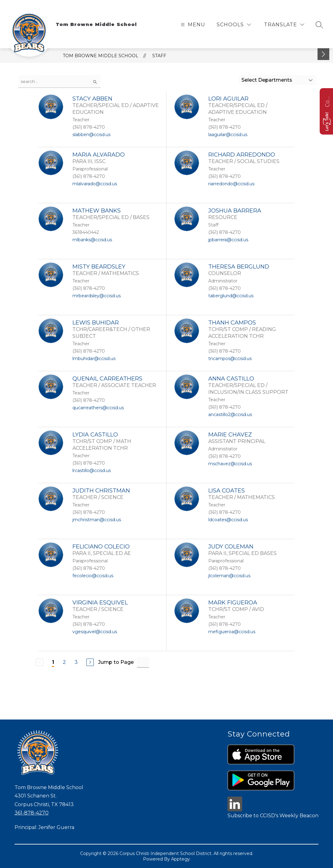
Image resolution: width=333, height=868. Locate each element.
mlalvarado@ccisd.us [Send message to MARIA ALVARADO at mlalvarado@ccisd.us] (95, 184)
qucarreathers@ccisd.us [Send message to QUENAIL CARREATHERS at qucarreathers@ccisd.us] (98, 408)
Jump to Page (116, 662)
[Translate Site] (284, 25)
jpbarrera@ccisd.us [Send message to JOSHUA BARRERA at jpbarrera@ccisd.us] (228, 240)
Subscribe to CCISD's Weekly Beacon (273, 816)
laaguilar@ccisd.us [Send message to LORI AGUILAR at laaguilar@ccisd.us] (228, 135)
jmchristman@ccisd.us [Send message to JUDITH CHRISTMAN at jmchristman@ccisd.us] (97, 520)
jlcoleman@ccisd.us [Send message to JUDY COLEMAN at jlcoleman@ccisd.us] (229, 576)
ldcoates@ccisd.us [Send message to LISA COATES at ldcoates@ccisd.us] (228, 520)
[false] (59, 82)
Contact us (327, 101)
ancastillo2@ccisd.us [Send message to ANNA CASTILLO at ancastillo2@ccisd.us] (230, 415)
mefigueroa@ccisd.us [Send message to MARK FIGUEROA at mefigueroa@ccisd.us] (232, 632)
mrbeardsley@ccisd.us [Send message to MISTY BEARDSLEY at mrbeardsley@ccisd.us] (97, 296)
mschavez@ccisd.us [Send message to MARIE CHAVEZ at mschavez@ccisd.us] (230, 464)
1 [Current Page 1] (53, 662)
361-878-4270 (32, 813)
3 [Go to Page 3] (76, 662)
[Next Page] (90, 662)
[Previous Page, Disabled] (40, 662)
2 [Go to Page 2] (64, 662)
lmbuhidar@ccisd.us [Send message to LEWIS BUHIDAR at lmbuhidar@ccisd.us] (94, 359)
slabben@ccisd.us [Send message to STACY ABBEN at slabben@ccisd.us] (91, 135)
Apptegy (181, 859)
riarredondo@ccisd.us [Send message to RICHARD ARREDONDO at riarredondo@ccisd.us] (231, 184)
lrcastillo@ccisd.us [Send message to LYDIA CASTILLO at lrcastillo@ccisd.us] (92, 471)
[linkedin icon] (235, 810)
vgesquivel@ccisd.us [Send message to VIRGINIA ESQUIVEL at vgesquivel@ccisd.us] (95, 632)
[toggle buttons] (323, 54)
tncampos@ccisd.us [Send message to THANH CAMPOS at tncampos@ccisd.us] (230, 359)
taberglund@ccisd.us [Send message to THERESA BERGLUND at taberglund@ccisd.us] (231, 296)
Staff (159, 56)
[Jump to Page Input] (143, 662)
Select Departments (267, 80)
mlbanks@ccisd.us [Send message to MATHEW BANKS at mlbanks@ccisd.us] (92, 240)
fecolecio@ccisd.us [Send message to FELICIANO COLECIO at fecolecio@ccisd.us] (93, 576)
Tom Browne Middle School (101, 56)
